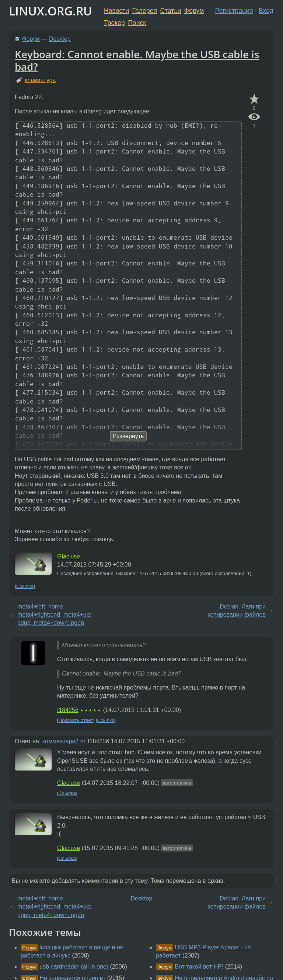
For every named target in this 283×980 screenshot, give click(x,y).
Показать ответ (76, 720)
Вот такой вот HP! (199, 967)
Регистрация (234, 11)
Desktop (60, 39)
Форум (194, 11)
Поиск (137, 23)
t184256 (68, 710)
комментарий (61, 741)
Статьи (170, 11)
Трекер (114, 23)
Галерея (145, 11)
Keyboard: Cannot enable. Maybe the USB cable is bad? (137, 60)
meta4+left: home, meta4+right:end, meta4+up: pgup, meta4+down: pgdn (54, 615)
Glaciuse (69, 556)
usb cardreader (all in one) (74, 967)
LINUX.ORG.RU (50, 11)
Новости (116, 11)
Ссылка (25, 586)
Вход (266, 11)
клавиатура (40, 80)
